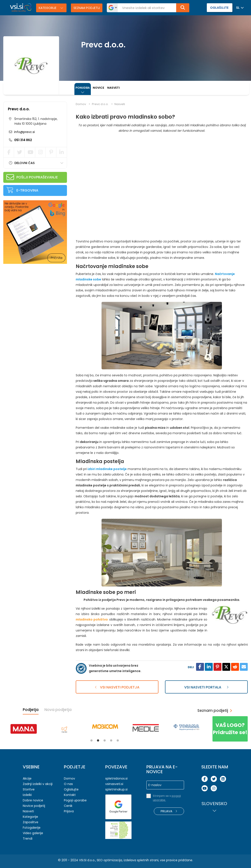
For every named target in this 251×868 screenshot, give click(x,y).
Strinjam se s (167, 798)
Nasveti (113, 88)
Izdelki (27, 795)
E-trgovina (27, 190)
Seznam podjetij (87, 8)
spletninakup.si (116, 789)
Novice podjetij (34, 806)
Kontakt (70, 795)
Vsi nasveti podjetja (117, 687)
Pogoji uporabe (75, 800)
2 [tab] (98, 740)
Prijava (69, 811)
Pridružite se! (230, 729)
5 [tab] (118, 740)
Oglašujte (71, 789)
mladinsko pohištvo (92, 619)
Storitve (29, 789)
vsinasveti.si (114, 784)
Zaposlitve (31, 822)
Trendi (28, 839)
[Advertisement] (36, 296)
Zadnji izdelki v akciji (38, 784)
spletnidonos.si (116, 778)
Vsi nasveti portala (206, 687)
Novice (98, 88)
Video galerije (33, 833)
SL (238, 8)
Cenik (68, 806)
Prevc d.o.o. (19, 109)
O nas (68, 784)
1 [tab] (91, 740)
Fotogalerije (32, 828)
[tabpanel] (24, 729)
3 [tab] (105, 740)
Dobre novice (33, 800)
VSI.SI (83, 860)
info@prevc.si (24, 132)
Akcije (27, 778)
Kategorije (48, 8)
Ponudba (83, 88)
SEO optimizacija (109, 860)
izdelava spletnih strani (141, 860)
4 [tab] (111, 740)
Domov (81, 104)
